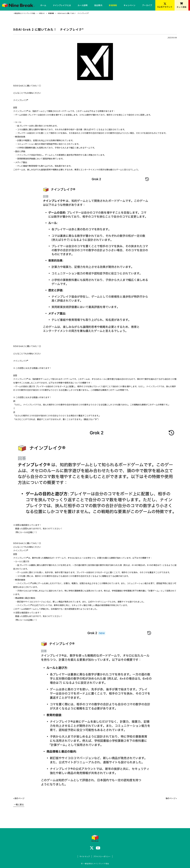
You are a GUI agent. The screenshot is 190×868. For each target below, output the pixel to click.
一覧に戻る (19, 804)
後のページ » (171, 798)
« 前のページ (19, 798)
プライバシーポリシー (102, 856)
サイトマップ (85, 856)
